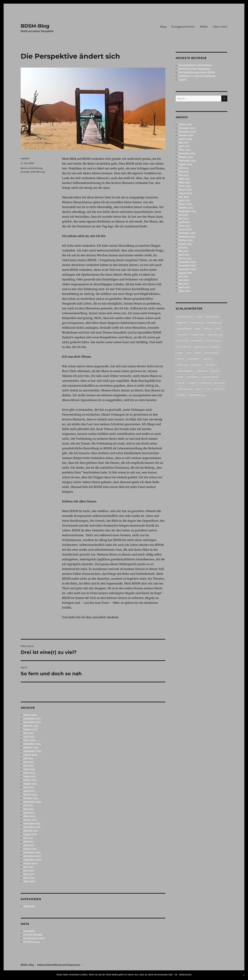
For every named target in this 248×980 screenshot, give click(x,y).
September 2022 (32, 802)
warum (199, 389)
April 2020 (29, 878)
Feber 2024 (30, 777)
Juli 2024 (28, 758)
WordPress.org (32, 942)
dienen (208, 329)
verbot (192, 383)
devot (24, 168)
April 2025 (29, 737)
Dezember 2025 (32, 719)
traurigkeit (193, 377)
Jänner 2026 (30, 715)
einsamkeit (198, 335)
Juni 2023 (29, 787)
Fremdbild (197, 341)
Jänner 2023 (30, 795)
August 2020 (30, 863)
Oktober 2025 (31, 726)
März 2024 (29, 773)
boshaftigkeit (184, 329)
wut (209, 389)
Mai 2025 (29, 733)
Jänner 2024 (30, 780)
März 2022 (29, 816)
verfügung (205, 383)
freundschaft (184, 347)
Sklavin (215, 371)
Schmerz (210, 365)
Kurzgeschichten (183, 27)
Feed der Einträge (33, 935)
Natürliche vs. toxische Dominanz (197, 76)
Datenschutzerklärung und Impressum (58, 965)
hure (189, 353)
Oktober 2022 (31, 798)
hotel (180, 353)
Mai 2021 (28, 842)
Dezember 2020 (32, 853)
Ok (176, 975)
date (198, 329)
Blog (163, 27)
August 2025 (30, 729)
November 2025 (32, 722)
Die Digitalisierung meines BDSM (197, 72)
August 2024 (30, 755)
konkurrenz (211, 353)
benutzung (197, 322)
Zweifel (181, 395)
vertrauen (219, 383)
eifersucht (182, 335)
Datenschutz (185, 975)
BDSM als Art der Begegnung (194, 69)
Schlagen (196, 365)
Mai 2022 (29, 809)
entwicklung (35, 168)
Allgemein (29, 906)
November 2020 (32, 856)
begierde (182, 322)
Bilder (204, 27)
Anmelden (29, 931)
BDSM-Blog (35, 26)
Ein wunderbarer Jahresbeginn (195, 65)
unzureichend (210, 377)
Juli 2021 (28, 838)
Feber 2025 (30, 740)
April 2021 (29, 845)
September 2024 (32, 751)
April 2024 (29, 769)
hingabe (215, 347)
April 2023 (29, 791)
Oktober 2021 (31, 831)
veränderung (37, 172)
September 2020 (32, 860)
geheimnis (201, 347)
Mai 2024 (29, 766)
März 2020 (29, 882)
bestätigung (214, 322)
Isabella (25, 158)
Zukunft (219, 389)
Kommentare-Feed (34, 938)
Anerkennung (185, 316)
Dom (218, 329)
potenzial (182, 365)
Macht (180, 359)
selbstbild (202, 371)
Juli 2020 (28, 867)
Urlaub (181, 383)
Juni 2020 (29, 871)
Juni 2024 (29, 762)
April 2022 (29, 813)
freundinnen (214, 341)
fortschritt (182, 341)
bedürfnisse (213, 316)
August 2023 (30, 784)
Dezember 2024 (32, 744)
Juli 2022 (28, 805)
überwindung (196, 395)
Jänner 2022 (30, 820)
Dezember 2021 (32, 824)
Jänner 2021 (30, 849)
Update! (183, 80)
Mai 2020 (29, 874)
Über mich (220, 27)
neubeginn (194, 359)
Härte (198, 353)
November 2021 (32, 827)
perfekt (208, 359)
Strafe (180, 377)
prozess (25, 172)
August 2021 (30, 834)
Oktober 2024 (31, 748)
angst (199, 316)
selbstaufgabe (185, 371)
